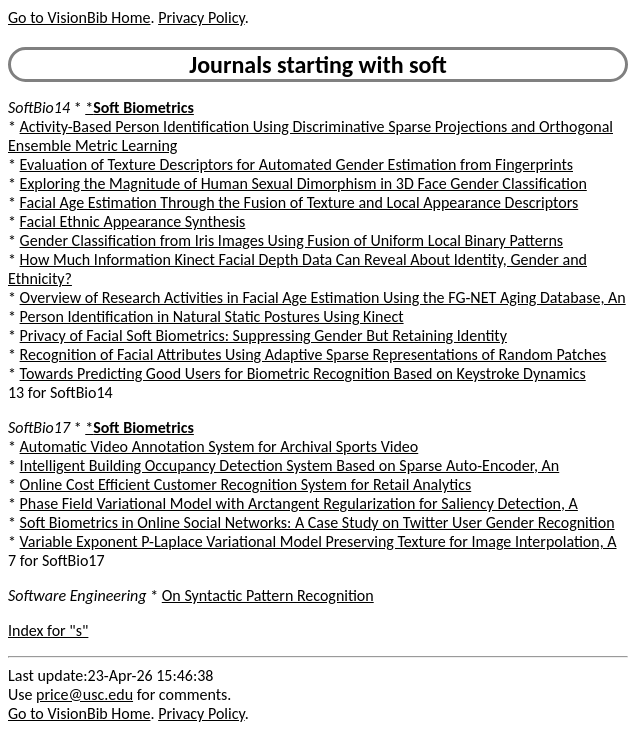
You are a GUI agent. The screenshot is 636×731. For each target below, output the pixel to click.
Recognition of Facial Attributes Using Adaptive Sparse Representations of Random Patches (313, 354)
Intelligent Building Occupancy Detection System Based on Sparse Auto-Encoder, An (290, 465)
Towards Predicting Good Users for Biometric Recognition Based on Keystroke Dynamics (303, 373)
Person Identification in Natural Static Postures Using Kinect (212, 316)
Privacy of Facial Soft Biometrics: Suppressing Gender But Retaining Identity (263, 335)
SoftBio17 (39, 427)
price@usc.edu (84, 694)
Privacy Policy (201, 17)
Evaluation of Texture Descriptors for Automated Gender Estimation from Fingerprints (296, 164)
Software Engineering (77, 595)
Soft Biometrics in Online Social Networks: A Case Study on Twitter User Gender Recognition (317, 522)
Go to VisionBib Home (79, 17)
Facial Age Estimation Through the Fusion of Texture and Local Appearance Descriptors (299, 202)
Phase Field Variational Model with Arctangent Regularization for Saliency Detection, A (299, 503)
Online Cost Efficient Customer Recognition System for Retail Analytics (246, 484)
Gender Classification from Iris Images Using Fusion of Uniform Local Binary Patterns (291, 240)
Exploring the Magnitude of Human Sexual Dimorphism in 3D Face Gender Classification (303, 183)
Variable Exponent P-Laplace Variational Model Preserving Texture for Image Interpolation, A (318, 541)
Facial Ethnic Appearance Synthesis (133, 221)
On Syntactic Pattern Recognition (268, 595)
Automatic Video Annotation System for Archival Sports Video (219, 446)
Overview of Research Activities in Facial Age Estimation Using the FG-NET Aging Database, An (323, 297)
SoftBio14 (39, 107)
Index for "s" (48, 630)
